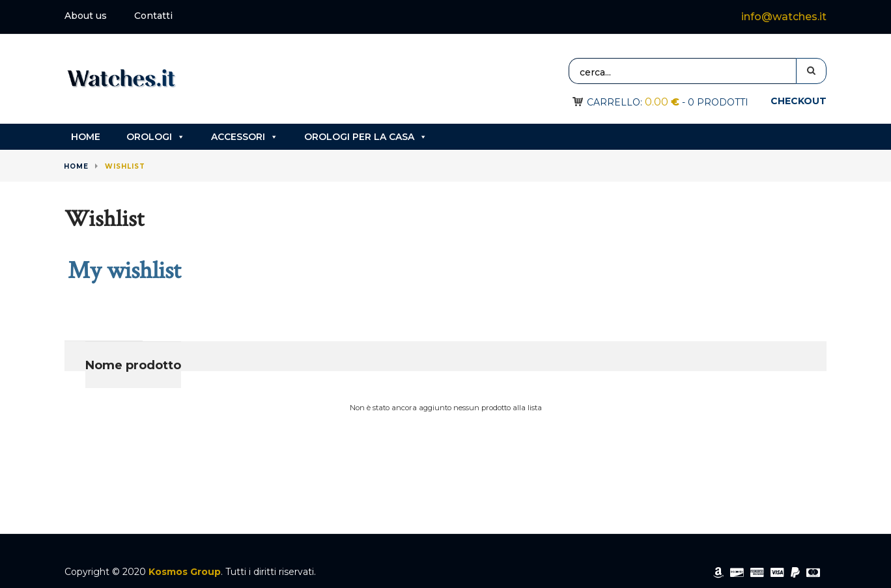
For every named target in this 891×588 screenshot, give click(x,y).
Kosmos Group (185, 572)
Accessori (245, 137)
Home (86, 137)
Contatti (153, 16)
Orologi (156, 137)
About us (86, 16)
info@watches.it (784, 17)
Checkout (799, 101)
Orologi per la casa (366, 137)
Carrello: (633, 102)
